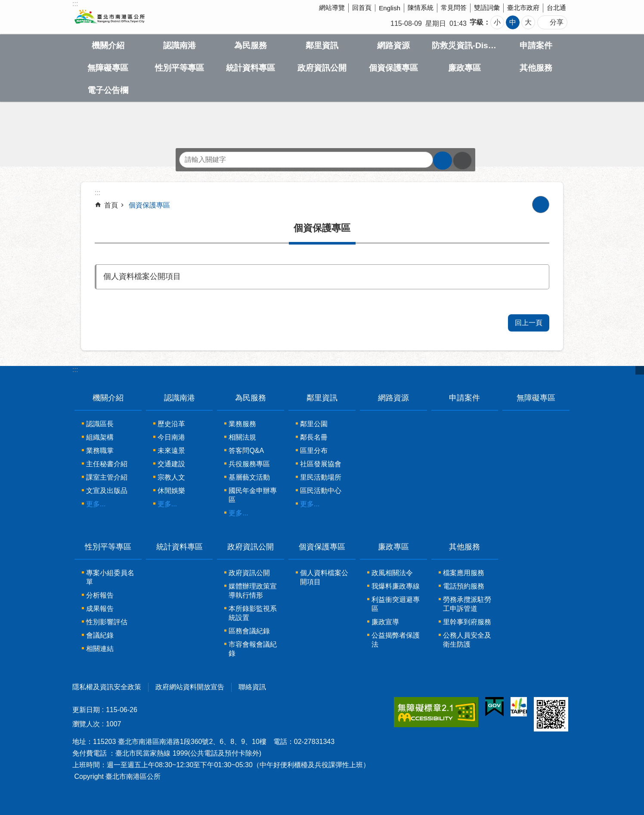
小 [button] (497, 22)
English (390, 8)
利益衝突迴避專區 (396, 604)
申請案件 (536, 45)
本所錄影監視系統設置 (253, 613)
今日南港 (171, 437)
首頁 (111, 205)
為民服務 (251, 45)
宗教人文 (171, 477)
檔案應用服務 (464, 573)
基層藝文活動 (249, 477)
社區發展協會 (321, 464)
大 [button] (528, 22)
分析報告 (100, 595)
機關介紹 (108, 45)
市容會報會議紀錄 (253, 649)
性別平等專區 (180, 68)
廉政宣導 (385, 622)
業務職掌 (100, 451)
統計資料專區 (251, 68)
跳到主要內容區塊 (5, 5)
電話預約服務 (464, 586)
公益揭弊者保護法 (396, 640)
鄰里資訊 (322, 45)
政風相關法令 (392, 573)
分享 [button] (557, 22)
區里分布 (314, 451)
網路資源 (393, 45)
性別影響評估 (107, 622)
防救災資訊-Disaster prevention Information (465, 45)
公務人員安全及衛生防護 (467, 640)
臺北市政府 (523, 8)
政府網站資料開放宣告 (190, 687)
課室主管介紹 (107, 477)
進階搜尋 (462, 161)
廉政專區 (464, 68)
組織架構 (100, 437)
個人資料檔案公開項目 (142, 276)
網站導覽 (332, 8)
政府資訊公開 (322, 68)
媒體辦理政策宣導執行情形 (253, 591)
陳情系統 (421, 8)
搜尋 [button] (443, 161)
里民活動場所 (321, 477)
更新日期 (86, 710)
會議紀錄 (100, 635)
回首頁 (362, 8)
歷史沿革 (171, 424)
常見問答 (454, 8)
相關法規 (242, 437)
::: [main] (98, 193)
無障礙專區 (108, 68)
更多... (96, 504)
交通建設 (171, 464)
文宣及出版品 (107, 491)
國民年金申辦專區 (253, 495)
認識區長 (100, 424)
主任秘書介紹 (107, 464)
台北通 (556, 8)
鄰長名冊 (314, 437)
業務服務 (242, 424)
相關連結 (100, 649)
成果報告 (100, 609)
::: (75, 370)
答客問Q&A (246, 451)
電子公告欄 (108, 90)
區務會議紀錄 (249, 631)
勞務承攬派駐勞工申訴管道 (467, 604)
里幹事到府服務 (467, 622)
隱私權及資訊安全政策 (107, 687)
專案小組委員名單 (110, 577)
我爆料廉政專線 (396, 586)
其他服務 (536, 68)
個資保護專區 (393, 68)
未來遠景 (171, 451)
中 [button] (513, 22)
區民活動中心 (321, 491)
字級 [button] (477, 22)
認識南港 (180, 45)
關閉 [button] (640, 370)
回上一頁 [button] (529, 323)
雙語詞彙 (487, 8)
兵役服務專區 (249, 464)
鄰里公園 (314, 424)
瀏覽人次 (86, 724)
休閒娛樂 (171, 491)
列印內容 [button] (541, 205)
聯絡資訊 (252, 687)
